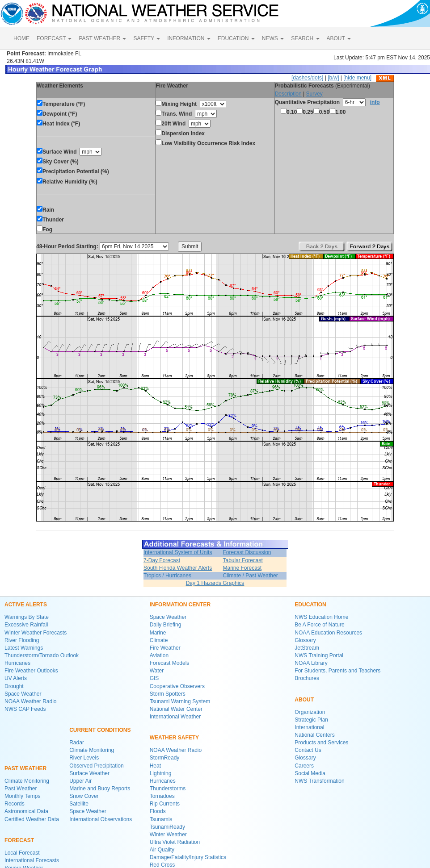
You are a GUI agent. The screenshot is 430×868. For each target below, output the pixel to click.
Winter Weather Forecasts (36, 633)
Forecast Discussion (247, 552)
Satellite (79, 804)
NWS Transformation (319, 781)
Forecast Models (170, 663)
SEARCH (305, 38)
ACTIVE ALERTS (26, 605)
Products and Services (321, 743)
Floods (158, 811)
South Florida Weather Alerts (178, 568)
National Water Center (176, 709)
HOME (21, 38)
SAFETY (147, 38)
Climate (159, 640)
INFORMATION (189, 38)
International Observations (101, 819)
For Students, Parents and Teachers (337, 671)
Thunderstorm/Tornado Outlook (42, 655)
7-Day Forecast (162, 560)
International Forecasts (32, 860)
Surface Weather (89, 773)
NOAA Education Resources (328, 633)
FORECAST (54, 38)
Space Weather (23, 694)
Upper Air (80, 781)
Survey (314, 94)
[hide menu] (357, 78)
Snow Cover (84, 796)
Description (288, 94)
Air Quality (162, 850)
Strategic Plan (311, 720)
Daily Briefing (166, 625)
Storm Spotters (168, 694)
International (309, 727)
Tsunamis (161, 819)
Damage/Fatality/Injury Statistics (188, 857)
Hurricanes (17, 663)
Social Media (310, 773)
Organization (310, 712)
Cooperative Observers (177, 686)
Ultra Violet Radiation (175, 842)
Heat (155, 766)
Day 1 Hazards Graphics (215, 583)
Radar (77, 743)
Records (15, 804)
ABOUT (339, 38)
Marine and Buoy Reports (100, 789)
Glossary (305, 640)
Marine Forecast (242, 568)
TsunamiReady (167, 827)
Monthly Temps (22, 796)
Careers (304, 766)
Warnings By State (27, 617)
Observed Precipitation (96, 766)
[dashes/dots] (307, 78)
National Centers (314, 735)
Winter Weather (168, 835)
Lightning (161, 773)
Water (157, 671)
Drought (14, 686)
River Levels (84, 758)
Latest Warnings (24, 648)
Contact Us (308, 750)
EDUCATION (236, 38)
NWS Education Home (321, 617)
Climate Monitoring (27, 781)
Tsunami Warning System (180, 701)
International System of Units (178, 552)
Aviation (159, 655)
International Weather (175, 717)
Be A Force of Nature (319, 625)
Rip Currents (165, 804)
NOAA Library (311, 663)
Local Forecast (22, 853)
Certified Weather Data (32, 819)
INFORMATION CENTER (180, 605)
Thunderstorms (168, 789)
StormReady (165, 758)
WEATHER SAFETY (174, 738)
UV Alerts (16, 678)
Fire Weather (165, 648)
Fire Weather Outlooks (31, 671)
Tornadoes (162, 796)
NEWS (273, 38)
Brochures (307, 678)
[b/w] (333, 78)
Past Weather (21, 789)
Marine (158, 633)
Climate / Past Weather (250, 576)
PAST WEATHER (102, 38)
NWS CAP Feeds (25, 709)
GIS (154, 678)
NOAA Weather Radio (31, 701)
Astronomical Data (26, 811)
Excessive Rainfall (26, 625)
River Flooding (22, 640)
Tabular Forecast (242, 560)
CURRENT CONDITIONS (100, 730)
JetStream (307, 648)
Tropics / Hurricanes (167, 576)
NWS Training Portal (319, 655)
